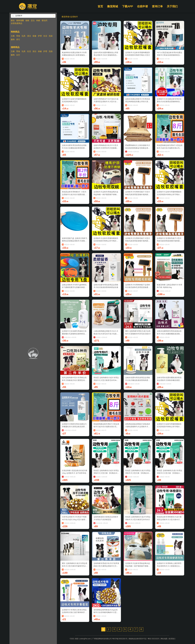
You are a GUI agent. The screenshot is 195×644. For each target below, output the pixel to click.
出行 (18, 55)
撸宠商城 (113, 6)
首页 (100, 6)
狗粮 (38, 20)
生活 (45, 36)
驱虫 (13, 20)
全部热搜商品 (17, 23)
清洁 (29, 36)
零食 (18, 36)
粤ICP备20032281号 (120, 639)
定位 (33, 20)
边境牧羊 (74, 17)
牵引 (18, 39)
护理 (40, 36)
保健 (34, 36)
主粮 (13, 36)
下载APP (127, 6)
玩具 (24, 36)
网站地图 (164, 639)
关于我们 (172, 6)
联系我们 (172, 639)
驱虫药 (45, 20)
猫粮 (27, 20)
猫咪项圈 (20, 20)
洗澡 (51, 36)
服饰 (13, 39)
